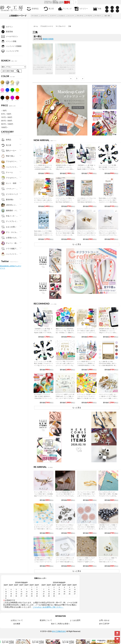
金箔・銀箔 (107, 16)
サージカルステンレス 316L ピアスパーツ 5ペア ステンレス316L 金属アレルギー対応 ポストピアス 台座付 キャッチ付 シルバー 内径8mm (65, 529)
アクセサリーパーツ (47, 26)
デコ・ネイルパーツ (10, 232)
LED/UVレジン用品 (10, 205)
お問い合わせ (104, 620)
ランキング (64, 9)
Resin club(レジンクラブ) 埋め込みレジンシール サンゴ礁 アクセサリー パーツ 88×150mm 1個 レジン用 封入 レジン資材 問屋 (108, 202)
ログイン (7, 27)
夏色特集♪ (7, 200)
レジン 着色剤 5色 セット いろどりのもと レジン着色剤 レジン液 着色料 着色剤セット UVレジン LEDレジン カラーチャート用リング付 (43, 169)
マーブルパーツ (61, 26)
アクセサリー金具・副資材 (10, 162)
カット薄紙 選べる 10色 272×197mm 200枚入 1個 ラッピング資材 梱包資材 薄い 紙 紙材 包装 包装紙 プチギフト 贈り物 (108, 365)
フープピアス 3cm (90, 16)
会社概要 (17, 624)
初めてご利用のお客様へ (60, 624)
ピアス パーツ (44, 16)
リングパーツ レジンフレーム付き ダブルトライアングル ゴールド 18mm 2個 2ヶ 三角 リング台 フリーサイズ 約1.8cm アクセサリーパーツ (43, 529)
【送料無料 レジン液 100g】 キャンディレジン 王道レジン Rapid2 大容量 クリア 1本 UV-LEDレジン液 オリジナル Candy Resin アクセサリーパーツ (86, 169)
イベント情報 (9, 41)
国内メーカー (9, 151)
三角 (69, 26)
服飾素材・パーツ (10, 211)
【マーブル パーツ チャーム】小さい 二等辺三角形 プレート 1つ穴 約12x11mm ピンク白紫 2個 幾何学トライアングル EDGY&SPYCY (42, 69)
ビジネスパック (10, 194)
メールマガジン (10, 37)
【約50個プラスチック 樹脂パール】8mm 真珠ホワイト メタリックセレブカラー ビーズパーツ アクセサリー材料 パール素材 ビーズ (43, 562)
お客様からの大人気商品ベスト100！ (10, 238)
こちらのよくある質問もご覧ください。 (48, 607)
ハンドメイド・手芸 (10, 167)
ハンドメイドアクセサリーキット (10, 254)
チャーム (7, 172)
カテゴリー (81, 9)
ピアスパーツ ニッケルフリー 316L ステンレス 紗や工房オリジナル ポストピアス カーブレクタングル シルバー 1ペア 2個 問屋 (108, 235)
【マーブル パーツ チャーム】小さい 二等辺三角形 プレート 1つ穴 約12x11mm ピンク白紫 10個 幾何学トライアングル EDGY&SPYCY (65, 69)
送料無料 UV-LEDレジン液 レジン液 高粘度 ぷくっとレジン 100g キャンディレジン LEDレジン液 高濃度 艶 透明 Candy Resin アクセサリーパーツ (65, 169)
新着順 (51, 39)
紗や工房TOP (104, 624)
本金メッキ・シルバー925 (10, 216)
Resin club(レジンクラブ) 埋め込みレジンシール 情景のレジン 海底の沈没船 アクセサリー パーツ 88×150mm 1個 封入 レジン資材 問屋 (43, 235)
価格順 (45, 39)
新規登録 (7, 32)
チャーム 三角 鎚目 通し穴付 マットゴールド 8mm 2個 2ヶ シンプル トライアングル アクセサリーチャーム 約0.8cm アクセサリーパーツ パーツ (65, 496)
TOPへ (117, 633)
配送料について (46, 620)
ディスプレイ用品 (10, 221)
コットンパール (71, 16)
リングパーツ (53, 16)
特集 (97, 9)
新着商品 (32, 9)
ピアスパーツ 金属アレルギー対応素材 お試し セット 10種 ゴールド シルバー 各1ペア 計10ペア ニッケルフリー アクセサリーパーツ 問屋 (65, 398)
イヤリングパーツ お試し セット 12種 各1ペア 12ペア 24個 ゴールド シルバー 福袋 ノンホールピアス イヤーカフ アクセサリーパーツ (108, 398)
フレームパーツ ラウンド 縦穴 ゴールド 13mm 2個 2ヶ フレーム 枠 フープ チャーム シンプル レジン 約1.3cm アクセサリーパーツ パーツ (86, 496)
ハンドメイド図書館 (11, 46)
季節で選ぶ (8, 156)
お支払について (17, 620)
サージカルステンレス (36, 16)
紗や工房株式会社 (59, 631)
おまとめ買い (9, 227)
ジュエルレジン (62, 16)
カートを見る (117, 640)
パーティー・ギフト (10, 189)
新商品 (6, 140)
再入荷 (48, 9)
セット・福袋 (9, 183)
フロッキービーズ (81, 16)
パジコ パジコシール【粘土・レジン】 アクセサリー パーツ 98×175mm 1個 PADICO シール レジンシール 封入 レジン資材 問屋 (65, 202)
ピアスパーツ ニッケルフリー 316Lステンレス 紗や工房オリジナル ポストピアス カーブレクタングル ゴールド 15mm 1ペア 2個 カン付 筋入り (87, 235)
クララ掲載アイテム (10, 249)
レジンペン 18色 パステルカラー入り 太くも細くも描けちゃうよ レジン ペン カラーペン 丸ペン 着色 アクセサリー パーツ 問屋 (65, 365)
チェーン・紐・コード (10, 243)
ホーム (36, 26)
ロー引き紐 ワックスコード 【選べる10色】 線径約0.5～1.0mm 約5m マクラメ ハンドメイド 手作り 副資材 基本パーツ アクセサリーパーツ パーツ (43, 398)
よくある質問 (75, 620)
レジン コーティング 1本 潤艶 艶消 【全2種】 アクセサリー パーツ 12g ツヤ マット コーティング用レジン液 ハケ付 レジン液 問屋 (108, 169)
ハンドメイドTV (10, 51)
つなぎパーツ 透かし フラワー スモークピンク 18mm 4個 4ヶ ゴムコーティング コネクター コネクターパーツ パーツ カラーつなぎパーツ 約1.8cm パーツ (86, 529)
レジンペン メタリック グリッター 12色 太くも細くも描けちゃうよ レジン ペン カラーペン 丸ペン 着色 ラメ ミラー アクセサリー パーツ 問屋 (43, 202)
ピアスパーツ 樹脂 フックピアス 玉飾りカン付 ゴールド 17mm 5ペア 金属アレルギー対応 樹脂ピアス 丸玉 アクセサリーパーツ (86, 562)
